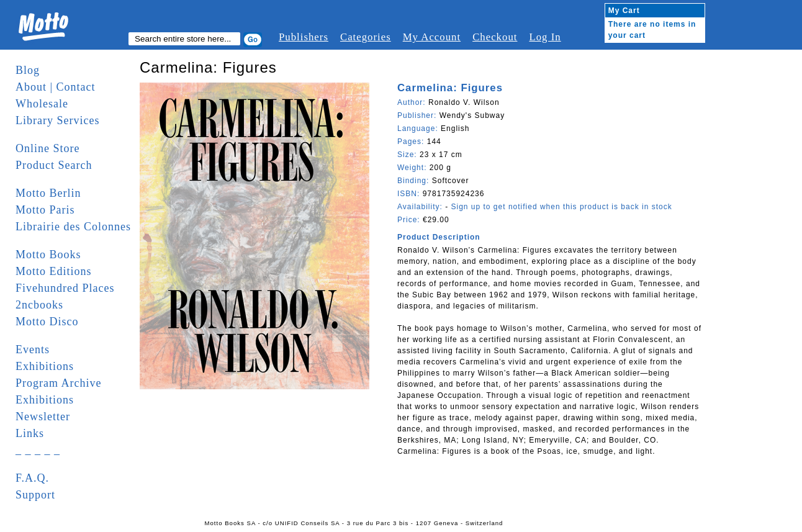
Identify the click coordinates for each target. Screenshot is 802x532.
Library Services (57, 120)
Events (33, 349)
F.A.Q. (32, 478)
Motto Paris (45, 210)
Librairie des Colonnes (73, 227)
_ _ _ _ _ (38, 450)
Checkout (495, 37)
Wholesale (42, 104)
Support (35, 495)
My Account (432, 37)
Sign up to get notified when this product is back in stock (561, 207)
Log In (545, 37)
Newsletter (43, 417)
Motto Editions (54, 271)
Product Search (54, 165)
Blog (28, 70)
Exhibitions (45, 366)
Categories (366, 37)
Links (30, 433)
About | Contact (56, 87)
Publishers (304, 37)
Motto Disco (47, 322)
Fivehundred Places (65, 288)
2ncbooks (39, 305)
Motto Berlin (48, 193)
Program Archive (58, 383)
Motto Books (48, 255)
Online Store (48, 148)
